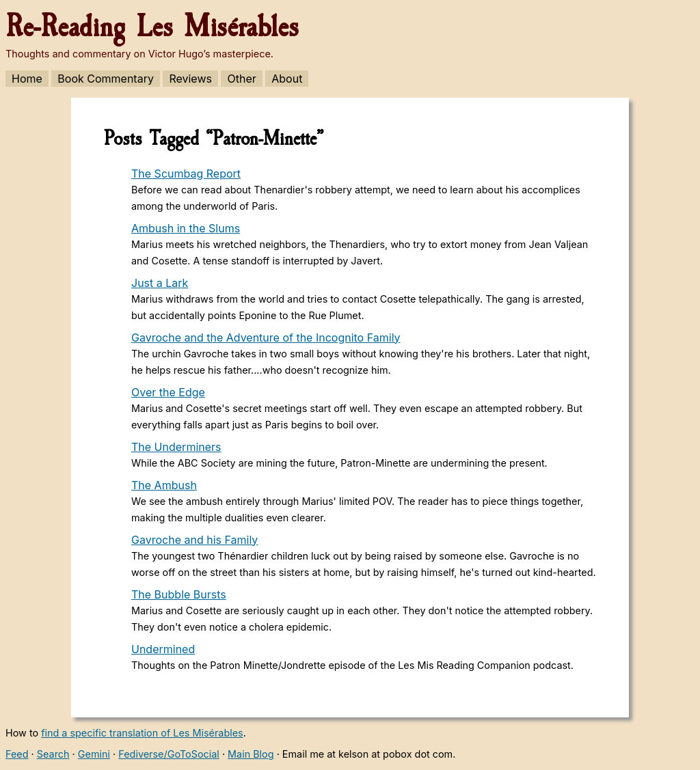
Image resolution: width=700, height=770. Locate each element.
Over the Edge (168, 392)
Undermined (163, 649)
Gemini (94, 754)
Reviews (190, 79)
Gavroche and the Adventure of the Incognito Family (266, 338)
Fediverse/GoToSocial (169, 754)
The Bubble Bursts (179, 594)
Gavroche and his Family (194, 540)
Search (53, 754)
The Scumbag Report (186, 174)
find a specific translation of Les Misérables (142, 733)
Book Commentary (106, 79)
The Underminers (176, 447)
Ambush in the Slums (186, 228)
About (287, 79)
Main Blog (251, 754)
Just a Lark (160, 283)
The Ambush (164, 485)
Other (241, 79)
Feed (17, 754)
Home (27, 79)
